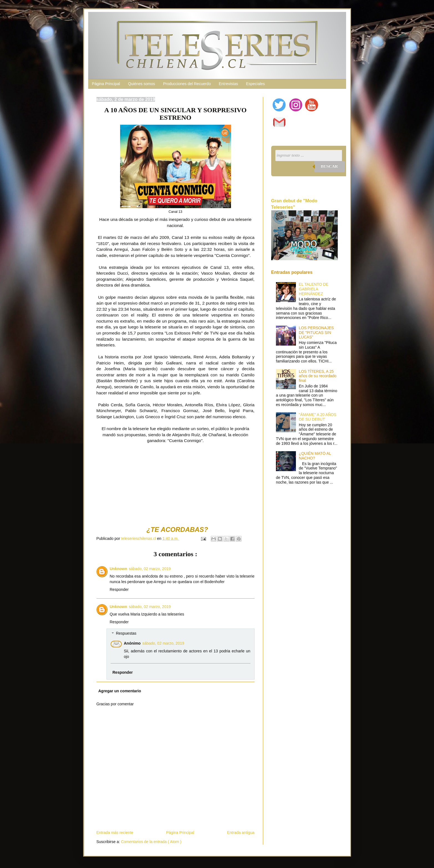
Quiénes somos (142, 84)
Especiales (255, 84)
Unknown (119, 569)
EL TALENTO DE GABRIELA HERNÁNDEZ (314, 289)
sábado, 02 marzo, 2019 (150, 569)
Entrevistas (228, 84)
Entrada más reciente (115, 833)
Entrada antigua (241, 833)
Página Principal (106, 84)
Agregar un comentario (120, 691)
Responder (119, 589)
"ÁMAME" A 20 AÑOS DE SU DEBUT (318, 417)
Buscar (329, 166)
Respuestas (126, 634)
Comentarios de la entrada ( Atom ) (151, 842)
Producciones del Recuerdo (187, 84)
